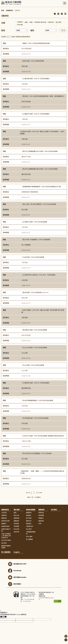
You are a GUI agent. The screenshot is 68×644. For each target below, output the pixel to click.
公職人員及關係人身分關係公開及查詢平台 (6, 536)
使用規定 (16, 524)
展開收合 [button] (34, 506)
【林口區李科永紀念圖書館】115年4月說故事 (37, 454)
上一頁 (29, 493)
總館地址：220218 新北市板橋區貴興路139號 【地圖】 (28, 596)
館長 (15, 513)
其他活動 (20, 25)
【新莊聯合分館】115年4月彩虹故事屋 (34, 330)
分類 (3, 23)
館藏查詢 (29, 513)
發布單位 (6, 49)
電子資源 (29, 518)
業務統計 (41, 518)
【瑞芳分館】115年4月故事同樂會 (33, 61)
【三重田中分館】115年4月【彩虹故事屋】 (36, 114)
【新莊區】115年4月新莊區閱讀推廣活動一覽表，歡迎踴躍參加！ (43, 96)
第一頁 (27, 493)
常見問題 (16, 526)
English (17, 552)
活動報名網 (29, 526)
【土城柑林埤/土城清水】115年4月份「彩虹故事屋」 (39, 275)
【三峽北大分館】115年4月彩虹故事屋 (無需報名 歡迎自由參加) (43, 436)
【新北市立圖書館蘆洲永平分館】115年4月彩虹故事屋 (40, 151)
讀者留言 (29, 524)
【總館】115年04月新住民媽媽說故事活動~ (36, 43)
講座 (26, 22)
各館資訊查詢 (5, 526)
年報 (40, 524)
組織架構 (16, 518)
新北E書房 (29, 537)
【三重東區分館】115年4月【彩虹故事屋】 (36, 383)
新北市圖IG (15, 584)
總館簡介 (4, 524)
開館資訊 (4, 518)
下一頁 (39, 493)
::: (1, 1)
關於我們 (17, 510)
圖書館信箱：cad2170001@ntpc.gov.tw (46, 598)
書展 (31, 22)
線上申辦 (29, 529)
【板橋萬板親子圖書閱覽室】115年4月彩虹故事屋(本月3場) (41, 187)
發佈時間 (6, 54)
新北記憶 (16, 529)
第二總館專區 (6, 552)
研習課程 (37, 22)
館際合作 (29, 521)
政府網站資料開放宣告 (45, 592)
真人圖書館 (29, 539)
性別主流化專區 (6, 540)
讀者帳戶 (29, 515)
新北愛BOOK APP (17, 564)
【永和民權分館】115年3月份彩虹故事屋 (35, 418)
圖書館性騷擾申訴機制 (6, 547)
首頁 (3, 10)
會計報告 (4, 543)
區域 (3, 30)
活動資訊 (4, 515)
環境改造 (41, 513)
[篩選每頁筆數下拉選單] (9, 37)
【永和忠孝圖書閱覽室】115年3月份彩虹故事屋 (37, 401)
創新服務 (41, 515)
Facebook (15, 571)
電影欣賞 (51, 22)
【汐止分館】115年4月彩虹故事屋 (33, 365)
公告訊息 (4, 513)
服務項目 (16, 521)
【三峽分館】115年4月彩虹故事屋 (33, 257)
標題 (4, 43)
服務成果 (41, 510)
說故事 (44, 22)
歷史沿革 (16, 515)
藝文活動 (59, 22)
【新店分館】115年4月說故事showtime (35, 293)
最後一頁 (41, 493)
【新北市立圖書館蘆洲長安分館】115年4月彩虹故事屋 (40, 169)
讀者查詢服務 (31, 510)
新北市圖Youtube (17, 577)
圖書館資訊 (10, 10)
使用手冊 (16, 532)
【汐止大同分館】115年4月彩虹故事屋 (34, 348)
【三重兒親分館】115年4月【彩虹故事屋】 (36, 79)
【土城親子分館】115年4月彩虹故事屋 (34, 222)
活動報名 (20, 22)
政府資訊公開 (5, 521)
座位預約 (54, 510)
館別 (32, 30)
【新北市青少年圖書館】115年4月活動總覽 (36, 240)
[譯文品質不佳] (5, 617)
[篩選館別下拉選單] (51, 30)
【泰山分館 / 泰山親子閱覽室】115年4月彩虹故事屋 (39, 204)
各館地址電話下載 (6, 530)
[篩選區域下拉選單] (22, 30)
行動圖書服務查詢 (31, 533)
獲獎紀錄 (41, 521)
